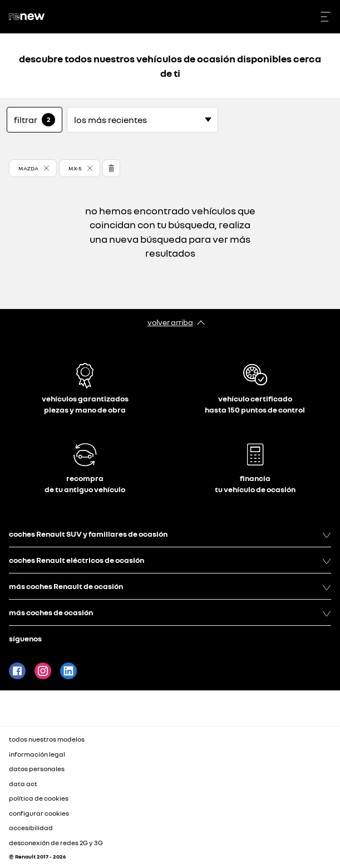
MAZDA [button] (28, 168)
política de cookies (39, 798)
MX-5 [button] (75, 168)
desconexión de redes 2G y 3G (56, 843)
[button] (33, 168)
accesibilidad (31, 828)
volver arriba (170, 322)
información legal (37, 754)
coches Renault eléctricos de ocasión (170, 560)
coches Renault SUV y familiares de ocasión (170, 534)
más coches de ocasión (170, 612)
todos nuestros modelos (47, 739)
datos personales (37, 769)
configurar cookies (39, 813)
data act (23, 784)
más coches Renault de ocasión (170, 586)
